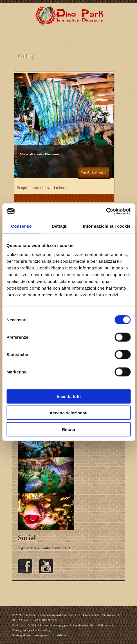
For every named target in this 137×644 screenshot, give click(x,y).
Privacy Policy (21, 630)
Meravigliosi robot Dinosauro (39, 154)
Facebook (26, 567)
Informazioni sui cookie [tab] (107, 226)
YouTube (46, 567)
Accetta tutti (68, 396)
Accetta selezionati (68, 413)
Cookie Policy (42, 630)
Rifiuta (68, 429)
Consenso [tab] (21, 226)
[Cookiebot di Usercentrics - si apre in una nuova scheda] (106, 211)
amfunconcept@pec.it (58, 625)
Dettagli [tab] (60, 226)
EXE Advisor (59, 635)
